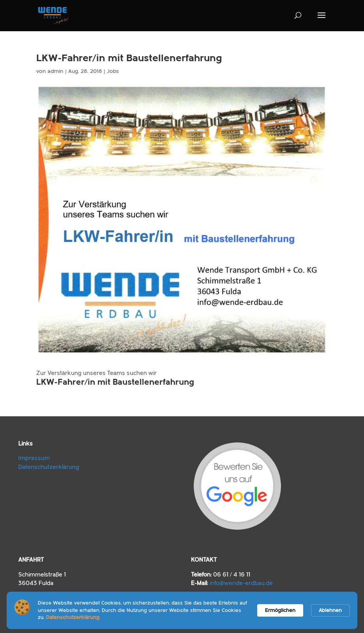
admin (56, 71)
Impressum (34, 458)
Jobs (113, 71)
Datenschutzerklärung (49, 467)
